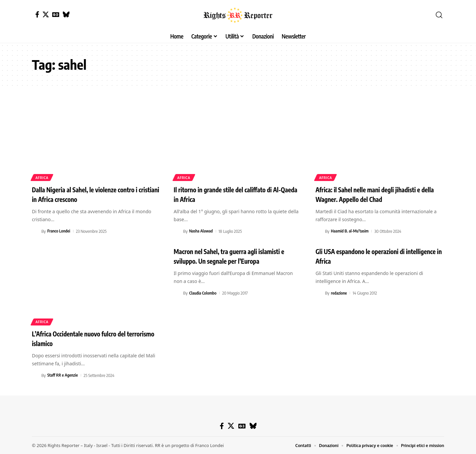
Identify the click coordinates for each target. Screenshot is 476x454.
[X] (46, 14)
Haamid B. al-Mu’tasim (351, 231)
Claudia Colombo (203, 293)
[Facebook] (37, 14)
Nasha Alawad (202, 231)
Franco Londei (59, 231)
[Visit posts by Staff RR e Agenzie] (36, 375)
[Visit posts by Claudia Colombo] (178, 293)
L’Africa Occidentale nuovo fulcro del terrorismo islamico (86, 338)
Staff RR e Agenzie (63, 375)
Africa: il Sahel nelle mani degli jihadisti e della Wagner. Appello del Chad (376, 194)
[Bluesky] (66, 14)
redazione (340, 293)
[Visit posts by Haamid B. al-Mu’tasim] (319, 231)
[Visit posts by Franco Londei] (36, 231)
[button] (439, 15)
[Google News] (56, 14)
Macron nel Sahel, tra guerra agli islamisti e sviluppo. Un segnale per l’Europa (236, 256)
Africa (42, 177)
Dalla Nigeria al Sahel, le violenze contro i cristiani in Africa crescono (93, 194)
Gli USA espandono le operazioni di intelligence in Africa (367, 256)
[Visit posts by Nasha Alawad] (178, 231)
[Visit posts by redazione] (319, 293)
